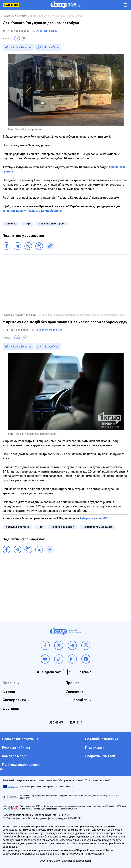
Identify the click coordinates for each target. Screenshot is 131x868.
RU (24, 39)
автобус (11, 224)
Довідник (11, 708)
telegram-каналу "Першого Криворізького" (33, 211)
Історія (9, 691)
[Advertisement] (65, 284)
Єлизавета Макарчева (49, 330)
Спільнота (74, 691)
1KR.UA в (21, 47)
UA (17, 39)
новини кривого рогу (52, 224)
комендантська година (97, 527)
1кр (28, 224)
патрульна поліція (17, 527)
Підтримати (11, 5)
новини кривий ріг (63, 527)
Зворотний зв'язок (100, 756)
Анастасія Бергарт (47, 31)
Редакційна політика (102, 739)
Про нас (72, 683)
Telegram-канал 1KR (94, 518)
